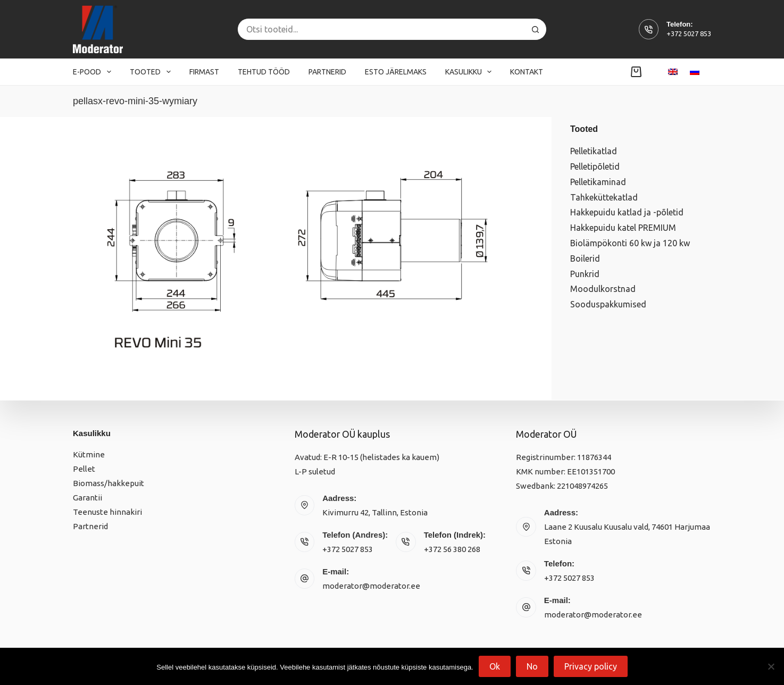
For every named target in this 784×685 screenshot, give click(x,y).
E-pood (94, 72)
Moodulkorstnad (603, 289)
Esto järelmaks (396, 72)
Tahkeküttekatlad (604, 197)
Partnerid (327, 72)
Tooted (152, 72)
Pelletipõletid (595, 166)
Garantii (87, 498)
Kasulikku (471, 72)
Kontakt (527, 72)
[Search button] (536, 29)
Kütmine (89, 454)
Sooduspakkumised (608, 304)
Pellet (84, 469)
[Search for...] (381, 29)
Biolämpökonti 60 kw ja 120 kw (630, 243)
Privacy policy (591, 666)
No (532, 666)
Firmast (204, 72)
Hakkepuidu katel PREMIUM (623, 228)
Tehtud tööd (264, 72)
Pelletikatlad (594, 151)
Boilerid (585, 258)
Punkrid (585, 274)
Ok (495, 666)
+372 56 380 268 (452, 549)
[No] (771, 666)
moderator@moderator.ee (371, 586)
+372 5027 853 (689, 34)
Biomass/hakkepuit (109, 483)
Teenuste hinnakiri (107, 512)
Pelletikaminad (598, 182)
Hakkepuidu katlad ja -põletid (627, 212)
